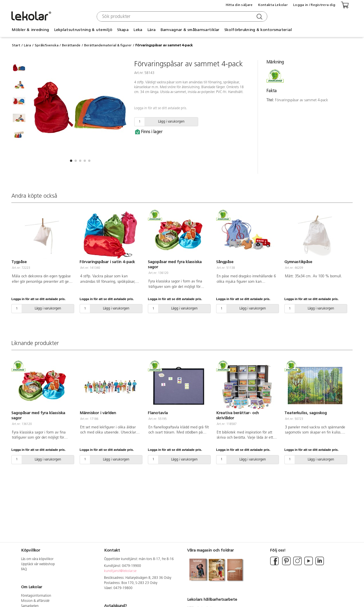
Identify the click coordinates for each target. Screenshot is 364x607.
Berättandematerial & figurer (108, 45)
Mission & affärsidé (35, 601)
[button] (71, 161)
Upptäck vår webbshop (38, 564)
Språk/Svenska (47, 45)
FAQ (24, 569)
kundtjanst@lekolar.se (120, 571)
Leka (138, 30)
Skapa (123, 30)
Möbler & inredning (30, 30)
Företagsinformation (36, 596)
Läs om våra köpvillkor (37, 559)
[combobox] (181, 16)
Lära (151, 30)
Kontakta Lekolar (273, 5)
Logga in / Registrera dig (314, 5)
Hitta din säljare (239, 5)
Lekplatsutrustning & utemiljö (83, 30)
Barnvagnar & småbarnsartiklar (190, 30)
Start (16, 45)
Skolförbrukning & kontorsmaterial (258, 30)
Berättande (71, 45)
